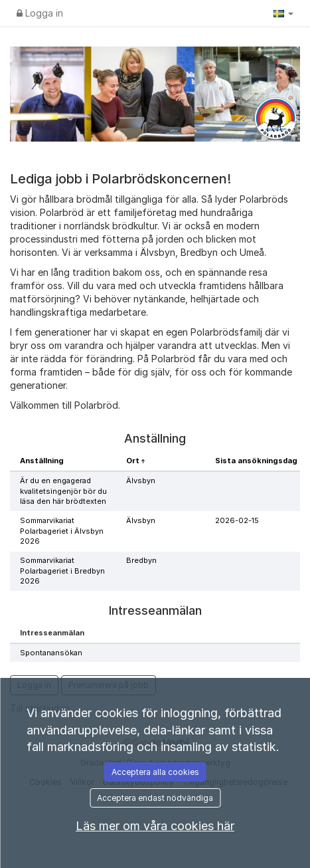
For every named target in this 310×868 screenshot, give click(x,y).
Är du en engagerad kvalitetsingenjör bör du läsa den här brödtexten (63, 491)
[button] (283, 13)
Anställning (42, 461)
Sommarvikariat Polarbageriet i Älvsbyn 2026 (62, 531)
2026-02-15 (237, 520)
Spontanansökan (51, 653)
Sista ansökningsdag (256, 461)
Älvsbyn (141, 481)
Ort (134, 461)
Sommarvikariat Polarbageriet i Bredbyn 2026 (62, 571)
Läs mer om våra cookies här (155, 826)
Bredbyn (141, 560)
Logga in (40, 13)
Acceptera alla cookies (155, 772)
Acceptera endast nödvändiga (155, 798)
